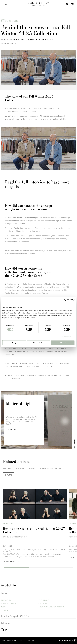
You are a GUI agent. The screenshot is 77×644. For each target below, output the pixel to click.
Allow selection (38, 343)
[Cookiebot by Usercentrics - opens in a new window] (66, 300)
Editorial (5, 610)
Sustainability (44, 600)
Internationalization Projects (51, 607)
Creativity (43, 603)
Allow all (63, 343)
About (4, 607)
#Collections (10, 20)
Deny (14, 343)
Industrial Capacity (9, 603)
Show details (66, 337)
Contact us (6, 600)
